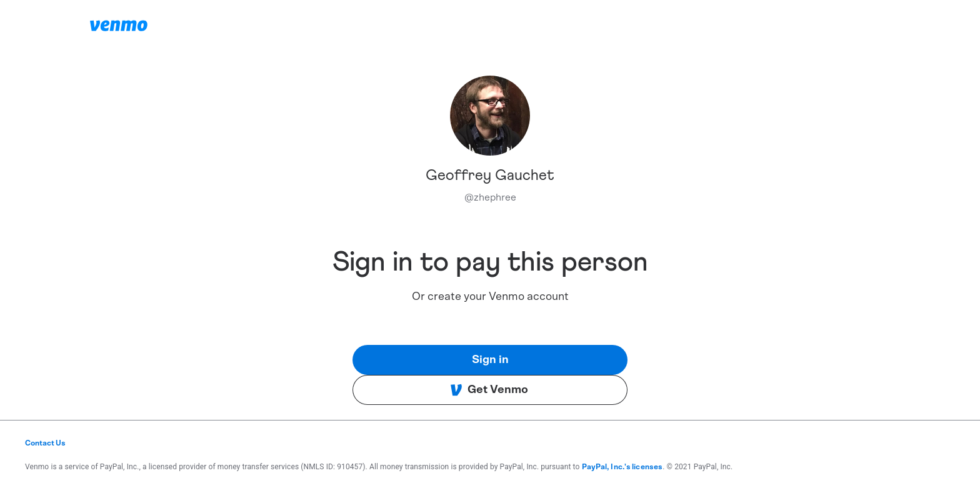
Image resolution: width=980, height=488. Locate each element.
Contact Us (45, 443)
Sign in (490, 360)
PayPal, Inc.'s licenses (622, 467)
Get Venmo (489, 390)
